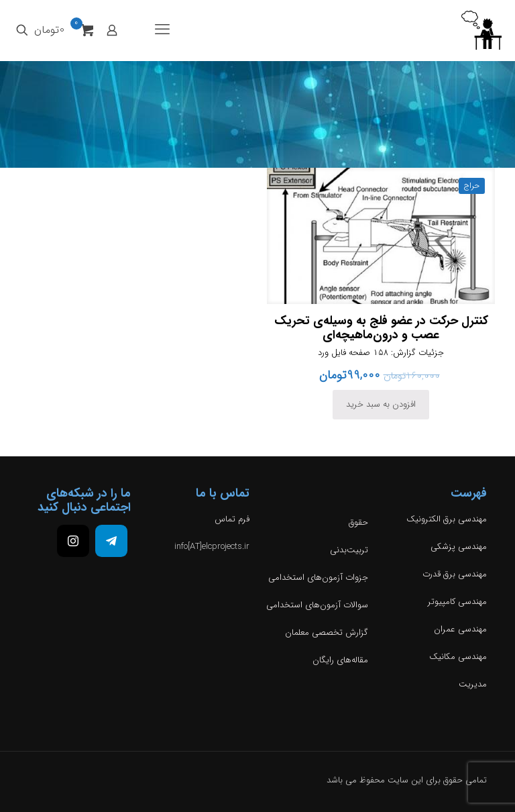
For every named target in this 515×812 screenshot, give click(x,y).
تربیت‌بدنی (349, 550)
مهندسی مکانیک (458, 657)
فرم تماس (232, 519)
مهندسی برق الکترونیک (447, 519)
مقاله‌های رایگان (340, 660)
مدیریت (473, 684)
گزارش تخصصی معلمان (327, 632)
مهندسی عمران (460, 629)
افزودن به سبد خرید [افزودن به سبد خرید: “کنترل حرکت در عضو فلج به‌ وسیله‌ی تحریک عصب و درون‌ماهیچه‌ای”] (381, 404)
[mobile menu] (162, 30)
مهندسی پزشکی (459, 547)
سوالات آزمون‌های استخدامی (317, 605)
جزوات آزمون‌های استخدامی (318, 577)
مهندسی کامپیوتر (457, 602)
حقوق (358, 522)
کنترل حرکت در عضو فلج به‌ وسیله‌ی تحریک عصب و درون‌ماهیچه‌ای (381, 328)
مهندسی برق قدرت (455, 574)
